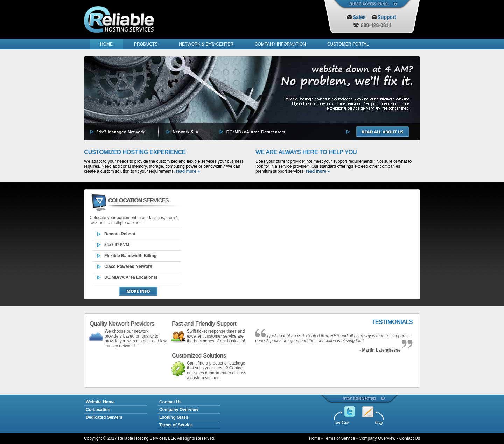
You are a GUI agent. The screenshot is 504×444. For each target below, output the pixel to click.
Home (315, 438)
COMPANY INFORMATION (280, 44)
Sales (359, 17)
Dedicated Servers (104, 417)
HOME (106, 44)
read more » (188, 171)
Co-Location (98, 410)
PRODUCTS (146, 44)
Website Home (100, 402)
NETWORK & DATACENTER (206, 44)
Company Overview (179, 410)
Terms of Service (176, 425)
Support (387, 17)
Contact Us (170, 402)
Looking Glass (174, 417)
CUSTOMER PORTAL (348, 44)
